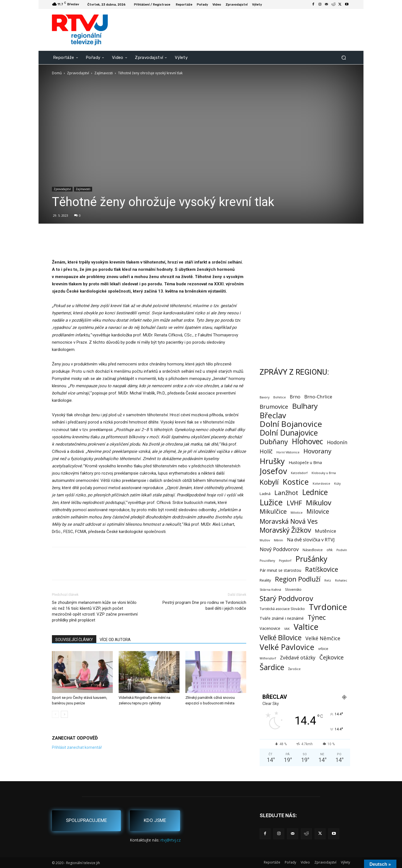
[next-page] (64, 714)
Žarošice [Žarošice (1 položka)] (294, 669)
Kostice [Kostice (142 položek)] (296, 482)
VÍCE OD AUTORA (115, 640)
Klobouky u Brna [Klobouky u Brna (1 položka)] (324, 473)
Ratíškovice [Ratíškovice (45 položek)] (322, 569)
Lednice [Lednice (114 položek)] (315, 492)
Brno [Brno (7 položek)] (295, 397)
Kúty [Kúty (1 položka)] (337, 484)
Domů (57, 73)
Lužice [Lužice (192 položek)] (271, 502)
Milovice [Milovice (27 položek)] (318, 512)
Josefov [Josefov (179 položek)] (273, 471)
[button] (344, 57)
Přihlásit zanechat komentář (77, 747)
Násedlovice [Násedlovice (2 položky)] (313, 550)
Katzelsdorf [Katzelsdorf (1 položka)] (299, 473)
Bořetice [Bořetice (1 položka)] (280, 397)
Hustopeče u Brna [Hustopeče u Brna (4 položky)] (305, 462)
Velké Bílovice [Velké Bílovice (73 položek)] (281, 638)
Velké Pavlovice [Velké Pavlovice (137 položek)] (287, 647)
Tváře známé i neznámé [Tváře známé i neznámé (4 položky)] (282, 618)
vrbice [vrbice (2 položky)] (323, 649)
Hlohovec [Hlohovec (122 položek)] (307, 441)
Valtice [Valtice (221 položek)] (306, 627)
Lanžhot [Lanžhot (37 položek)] (286, 493)
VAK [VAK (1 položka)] (287, 629)
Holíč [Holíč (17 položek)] (266, 451)
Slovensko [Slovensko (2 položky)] (293, 590)
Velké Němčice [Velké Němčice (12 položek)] (323, 638)
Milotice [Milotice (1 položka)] (297, 513)
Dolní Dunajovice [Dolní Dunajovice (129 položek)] (289, 433)
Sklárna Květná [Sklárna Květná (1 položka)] (270, 590)
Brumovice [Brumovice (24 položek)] (274, 407)
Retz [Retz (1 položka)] (328, 580)
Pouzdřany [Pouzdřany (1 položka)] (267, 561)
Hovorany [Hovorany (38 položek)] (317, 451)
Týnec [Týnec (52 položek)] (317, 617)
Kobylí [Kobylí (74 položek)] (269, 482)
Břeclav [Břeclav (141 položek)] (273, 415)
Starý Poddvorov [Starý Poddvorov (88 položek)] (286, 598)
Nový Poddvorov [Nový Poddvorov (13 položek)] (279, 549)
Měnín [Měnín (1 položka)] (278, 540)
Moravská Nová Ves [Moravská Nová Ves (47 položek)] (289, 521)
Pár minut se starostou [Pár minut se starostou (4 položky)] (280, 570)
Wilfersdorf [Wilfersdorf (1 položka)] (268, 658)
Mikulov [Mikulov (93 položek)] (319, 503)
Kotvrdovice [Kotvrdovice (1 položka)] (321, 484)
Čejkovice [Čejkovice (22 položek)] (332, 657)
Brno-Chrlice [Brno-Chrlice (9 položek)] (318, 397)
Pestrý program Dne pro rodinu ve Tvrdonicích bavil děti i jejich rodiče (204, 605)
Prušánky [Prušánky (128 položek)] (311, 559)
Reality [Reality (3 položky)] (265, 580)
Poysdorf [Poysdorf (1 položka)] (285, 561)
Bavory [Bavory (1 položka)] (265, 397)
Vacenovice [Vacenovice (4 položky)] (270, 628)
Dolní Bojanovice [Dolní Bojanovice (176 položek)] (291, 424)
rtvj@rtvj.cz (171, 840)
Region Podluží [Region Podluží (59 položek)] (298, 579)
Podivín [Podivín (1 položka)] (342, 550)
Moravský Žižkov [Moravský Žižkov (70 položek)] (285, 530)
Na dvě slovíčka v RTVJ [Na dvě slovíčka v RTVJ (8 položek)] (311, 540)
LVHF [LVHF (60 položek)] (294, 503)
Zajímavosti (104, 73)
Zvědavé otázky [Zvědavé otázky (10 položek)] (298, 658)
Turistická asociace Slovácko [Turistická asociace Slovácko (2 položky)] (282, 609)
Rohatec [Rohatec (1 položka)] (341, 580)
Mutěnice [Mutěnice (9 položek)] (326, 531)
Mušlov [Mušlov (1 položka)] (265, 540)
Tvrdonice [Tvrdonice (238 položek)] (328, 607)
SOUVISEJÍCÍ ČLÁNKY (74, 640)
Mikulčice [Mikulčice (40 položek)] (273, 511)
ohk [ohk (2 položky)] (330, 550)
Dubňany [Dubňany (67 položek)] (274, 442)
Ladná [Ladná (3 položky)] (265, 494)
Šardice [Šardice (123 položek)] (272, 667)
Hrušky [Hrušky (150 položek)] (272, 461)
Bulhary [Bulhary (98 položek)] (305, 406)
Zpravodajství (78, 73)
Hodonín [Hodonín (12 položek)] (337, 442)
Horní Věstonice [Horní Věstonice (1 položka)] (288, 452)
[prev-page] (55, 714)
